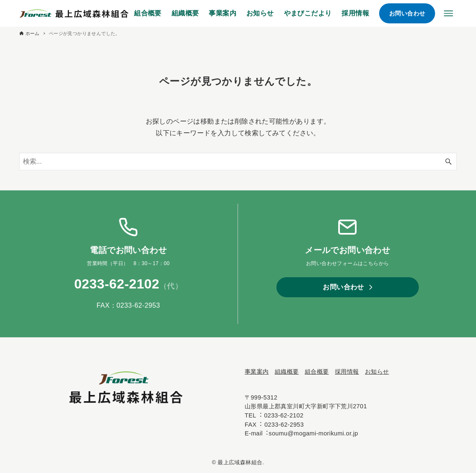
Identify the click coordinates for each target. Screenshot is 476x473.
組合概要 (317, 372)
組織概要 (287, 372)
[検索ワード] (238, 162)
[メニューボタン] (448, 13)
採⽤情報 (347, 372)
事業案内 (257, 372)
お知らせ (377, 372)
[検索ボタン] (448, 162)
